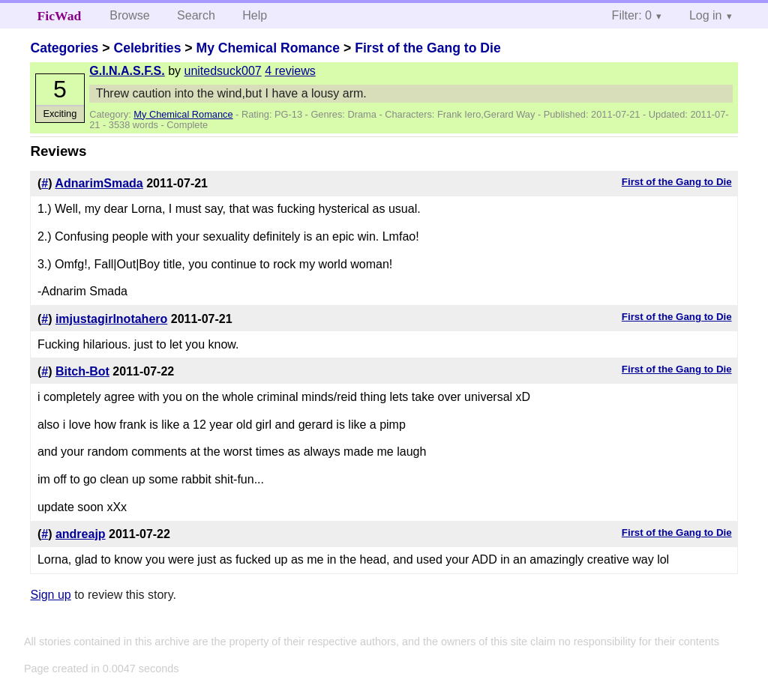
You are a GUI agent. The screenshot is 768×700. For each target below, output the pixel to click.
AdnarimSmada (99, 183)
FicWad (60, 16)
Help (255, 15)
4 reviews (290, 71)
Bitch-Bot (82, 371)
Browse (129, 15)
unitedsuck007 (223, 71)
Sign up (50, 595)
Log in (706, 15)
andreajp (81, 534)
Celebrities (147, 48)
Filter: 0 (632, 15)
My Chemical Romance (268, 48)
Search (196, 15)
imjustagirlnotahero (111, 319)
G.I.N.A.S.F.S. (127, 71)
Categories (64, 48)
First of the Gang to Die (428, 48)
